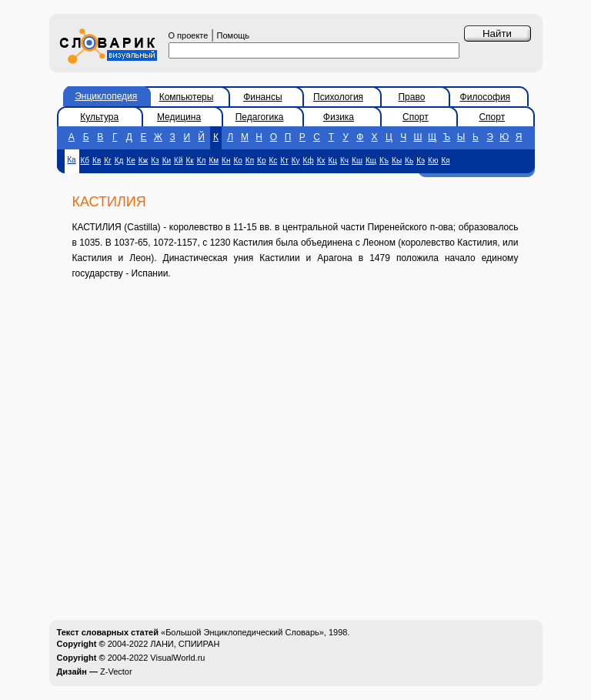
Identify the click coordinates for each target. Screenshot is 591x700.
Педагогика (260, 117)
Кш (357, 161)
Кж (144, 161)
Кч (344, 161)
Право (411, 97)
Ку (296, 161)
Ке (130, 161)
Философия (486, 97)
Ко (237, 161)
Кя (445, 161)
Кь (409, 161)
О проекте (189, 35)
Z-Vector (116, 672)
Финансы (262, 97)
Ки (167, 161)
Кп (250, 161)
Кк (190, 161)
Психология (338, 97)
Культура (99, 117)
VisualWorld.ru (177, 658)
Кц (332, 161)
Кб (85, 161)
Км (214, 161)
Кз (155, 161)
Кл (202, 161)
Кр (261, 161)
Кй (178, 161)
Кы (397, 161)
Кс (274, 161)
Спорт (416, 117)
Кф (309, 161)
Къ (384, 161)
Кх (321, 161)
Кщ (371, 161)
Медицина (179, 117)
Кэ (421, 161)
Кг (107, 161)
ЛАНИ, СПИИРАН (185, 644)
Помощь (234, 35)
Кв (97, 161)
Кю (433, 161)
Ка (71, 160)
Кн (226, 161)
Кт (284, 161)
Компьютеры (187, 97)
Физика (339, 117)
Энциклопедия (106, 96)
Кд (119, 161)
